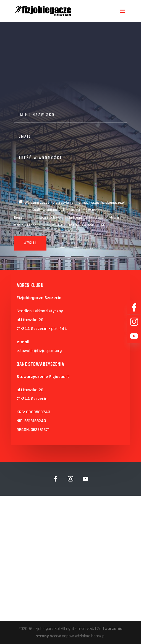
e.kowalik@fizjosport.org (39, 351)
